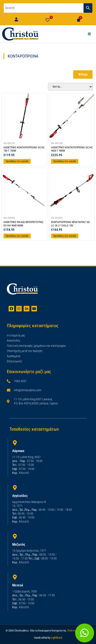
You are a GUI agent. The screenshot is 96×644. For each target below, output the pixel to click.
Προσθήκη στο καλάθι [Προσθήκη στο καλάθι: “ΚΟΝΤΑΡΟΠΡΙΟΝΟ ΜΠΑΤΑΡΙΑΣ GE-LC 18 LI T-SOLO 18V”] (65, 236)
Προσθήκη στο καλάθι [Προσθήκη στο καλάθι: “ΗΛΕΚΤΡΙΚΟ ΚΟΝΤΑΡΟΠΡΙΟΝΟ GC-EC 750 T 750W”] (17, 161)
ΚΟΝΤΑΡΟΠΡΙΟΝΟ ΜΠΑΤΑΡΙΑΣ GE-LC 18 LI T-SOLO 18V (71, 224)
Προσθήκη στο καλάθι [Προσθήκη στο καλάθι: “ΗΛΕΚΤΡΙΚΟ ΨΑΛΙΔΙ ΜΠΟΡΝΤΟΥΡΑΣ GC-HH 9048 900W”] (17, 236)
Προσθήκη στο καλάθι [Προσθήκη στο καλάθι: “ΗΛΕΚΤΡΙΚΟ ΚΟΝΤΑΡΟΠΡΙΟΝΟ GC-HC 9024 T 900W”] (65, 161)
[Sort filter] (70, 87)
